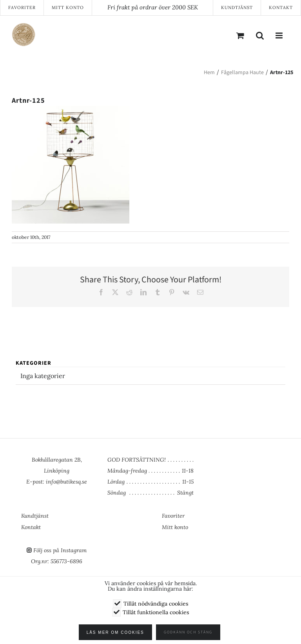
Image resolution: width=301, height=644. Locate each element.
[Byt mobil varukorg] (240, 35)
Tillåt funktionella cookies (156, 612)
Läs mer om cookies (118, 632)
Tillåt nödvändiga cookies (156, 604)
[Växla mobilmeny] (279, 35)
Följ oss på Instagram (60, 550)
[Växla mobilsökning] (260, 35)
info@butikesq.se (66, 482)
